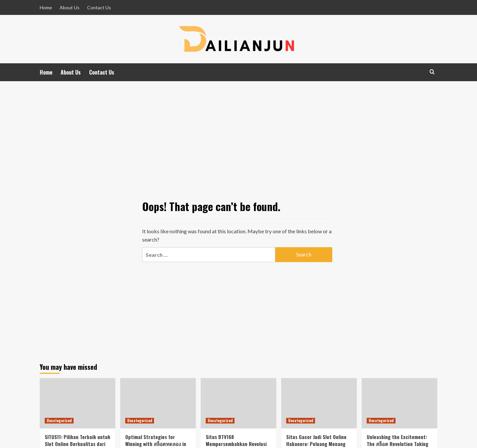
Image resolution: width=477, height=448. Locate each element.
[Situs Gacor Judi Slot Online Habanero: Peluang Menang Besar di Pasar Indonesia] (319, 403)
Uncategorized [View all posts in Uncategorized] (59, 420)
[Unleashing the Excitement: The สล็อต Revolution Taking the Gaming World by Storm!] (399, 403)
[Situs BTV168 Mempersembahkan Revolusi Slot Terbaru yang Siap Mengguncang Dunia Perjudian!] (238, 403)
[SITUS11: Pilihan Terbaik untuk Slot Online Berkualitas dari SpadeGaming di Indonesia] (78, 403)
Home (46, 7)
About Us (70, 7)
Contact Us (99, 7)
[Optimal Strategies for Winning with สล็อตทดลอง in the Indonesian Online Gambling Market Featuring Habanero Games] (158, 403)
